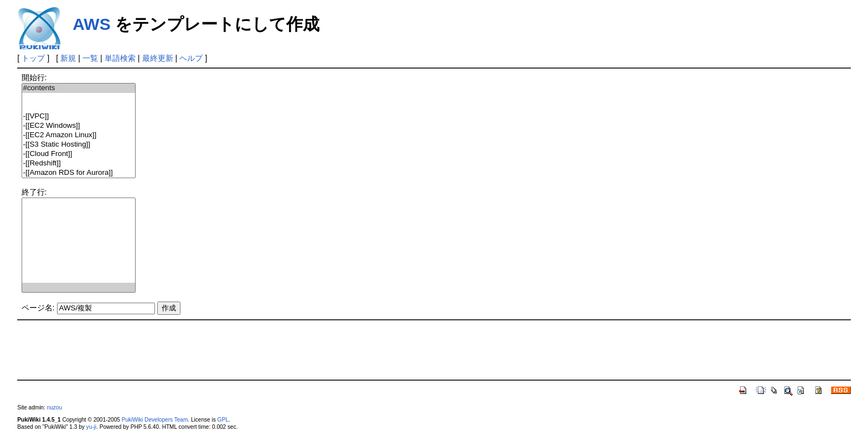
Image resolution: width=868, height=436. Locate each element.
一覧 (90, 58)
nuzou (55, 408)
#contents (79, 88)
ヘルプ (191, 58)
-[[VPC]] (79, 116)
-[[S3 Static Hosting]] (79, 145)
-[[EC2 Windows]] (79, 126)
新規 (68, 58)
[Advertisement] (434, 349)
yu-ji (91, 427)
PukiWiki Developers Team (155, 420)
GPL (223, 420)
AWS (91, 24)
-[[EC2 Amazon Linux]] (79, 135)
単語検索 (120, 58)
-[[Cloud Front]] (79, 154)
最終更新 (158, 58)
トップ (33, 58)
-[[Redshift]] (79, 163)
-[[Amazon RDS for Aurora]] (79, 173)
